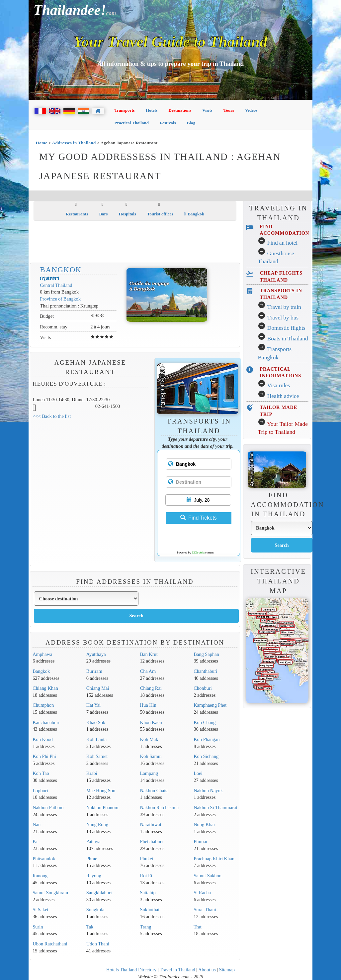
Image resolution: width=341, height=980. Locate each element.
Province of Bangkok (60, 299)
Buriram (94, 671)
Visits (207, 110)
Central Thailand (56, 285)
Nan (37, 824)
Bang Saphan (206, 654)
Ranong (40, 876)
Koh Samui (151, 756)
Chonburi (203, 688)
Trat (198, 927)
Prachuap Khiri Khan (214, 859)
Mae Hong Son (101, 791)
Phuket (147, 859)
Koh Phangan (207, 739)
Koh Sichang (206, 756)
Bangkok (194, 214)
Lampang (149, 773)
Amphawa (42, 654)
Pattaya (93, 841)
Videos (251, 110)
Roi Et (146, 876)
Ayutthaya (96, 654)
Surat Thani (205, 910)
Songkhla (95, 910)
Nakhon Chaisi (154, 791)
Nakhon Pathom (48, 807)
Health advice (283, 396)
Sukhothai (150, 910)
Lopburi (40, 791)
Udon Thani (98, 944)
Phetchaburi (152, 841)
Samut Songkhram (50, 893)
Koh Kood (43, 739)
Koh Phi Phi (44, 756)
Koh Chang (205, 722)
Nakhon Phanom (102, 807)
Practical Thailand (132, 123)
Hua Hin (148, 705)
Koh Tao (41, 773)
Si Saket (41, 910)
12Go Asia (198, 552)
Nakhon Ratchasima (160, 807)
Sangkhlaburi (99, 893)
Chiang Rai (151, 688)
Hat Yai (93, 705)
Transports (125, 110)
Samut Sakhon (208, 876)
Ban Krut (149, 654)
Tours (229, 110)
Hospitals (128, 214)
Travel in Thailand (177, 970)
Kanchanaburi (46, 722)
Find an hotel (282, 243)
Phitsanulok (44, 859)
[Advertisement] (154, 242)
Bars (103, 214)
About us (207, 970)
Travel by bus (283, 318)
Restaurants (77, 214)
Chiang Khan (45, 688)
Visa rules (278, 385)
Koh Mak (149, 739)
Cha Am (148, 671)
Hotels (152, 110)
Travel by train (284, 307)
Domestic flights (286, 328)
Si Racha (202, 893)
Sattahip (148, 893)
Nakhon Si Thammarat (215, 807)
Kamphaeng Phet (210, 705)
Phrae (92, 859)
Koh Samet (97, 756)
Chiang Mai (98, 688)
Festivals (168, 123)
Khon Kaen (151, 722)
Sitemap (227, 970)
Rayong (94, 876)
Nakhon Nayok (208, 791)
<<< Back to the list (52, 416)
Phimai (200, 841)
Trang (146, 927)
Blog (191, 123)
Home (42, 143)
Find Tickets (198, 518)
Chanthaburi (205, 671)
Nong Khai (204, 824)
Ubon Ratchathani (50, 944)
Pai (36, 841)
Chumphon (43, 705)
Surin (38, 927)
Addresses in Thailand (74, 143)
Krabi (92, 773)
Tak (90, 927)
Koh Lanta (96, 739)
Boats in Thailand (288, 339)
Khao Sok (96, 722)
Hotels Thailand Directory (131, 970)
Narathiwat (151, 824)
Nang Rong (97, 824)
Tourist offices (160, 214)
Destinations (180, 110)
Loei (198, 773)
